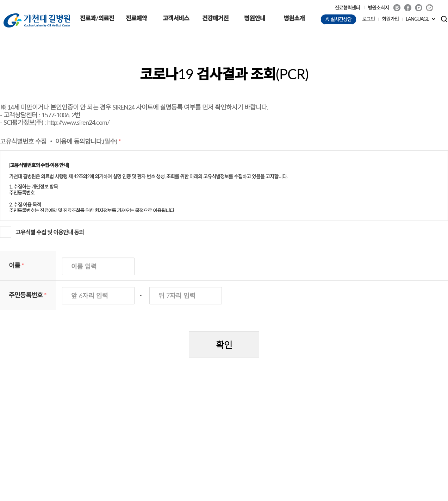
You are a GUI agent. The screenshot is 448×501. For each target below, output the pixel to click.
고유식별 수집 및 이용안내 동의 (50, 232)
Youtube (419, 8)
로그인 (368, 19)
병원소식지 (378, 8)
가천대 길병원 (37, 20)
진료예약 (136, 18)
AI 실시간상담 (338, 19)
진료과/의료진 (97, 18)
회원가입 (390, 19)
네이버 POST (430, 8)
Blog (397, 8)
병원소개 (294, 18)
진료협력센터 (347, 8)
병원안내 (255, 18)
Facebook (408, 8)
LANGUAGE (417, 19)
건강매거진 (215, 18)
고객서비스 (176, 18)
